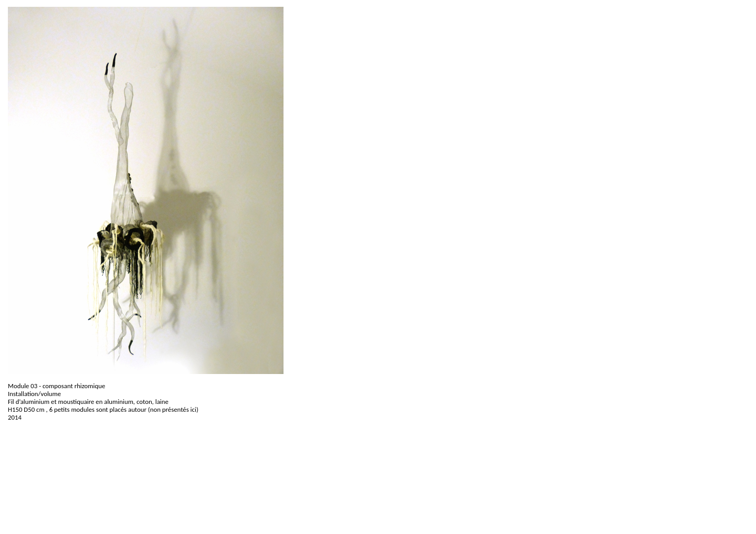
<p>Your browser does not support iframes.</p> (307, 482)
